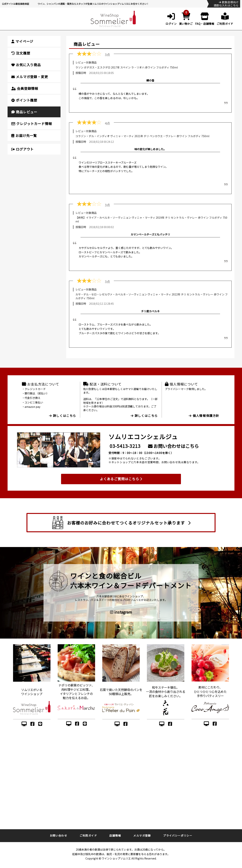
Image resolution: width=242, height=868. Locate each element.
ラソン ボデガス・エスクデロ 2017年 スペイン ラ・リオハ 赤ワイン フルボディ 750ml (127, 67)
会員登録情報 (25, 88)
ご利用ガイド (88, 835)
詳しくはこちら (63, 416)
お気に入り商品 (26, 65)
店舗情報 (115, 835)
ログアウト (22, 149)
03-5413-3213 (125, 446)
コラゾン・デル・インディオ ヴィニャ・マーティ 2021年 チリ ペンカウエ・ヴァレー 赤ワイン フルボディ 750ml (142, 136)
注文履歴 (21, 53)
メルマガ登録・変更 (30, 77)
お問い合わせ (58, 835)
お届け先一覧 (24, 135)
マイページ (22, 41)
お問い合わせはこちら (173, 446)
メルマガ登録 (142, 835)
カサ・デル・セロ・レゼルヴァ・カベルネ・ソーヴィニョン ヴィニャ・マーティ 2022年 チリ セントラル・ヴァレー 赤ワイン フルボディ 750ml (152, 296)
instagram (121, 612)
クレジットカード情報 (32, 124)
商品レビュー (24, 112)
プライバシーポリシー (178, 835)
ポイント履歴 (24, 100)
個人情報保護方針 (204, 416)
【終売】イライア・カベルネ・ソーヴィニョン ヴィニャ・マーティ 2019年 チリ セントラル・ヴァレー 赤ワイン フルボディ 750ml (151, 219)
